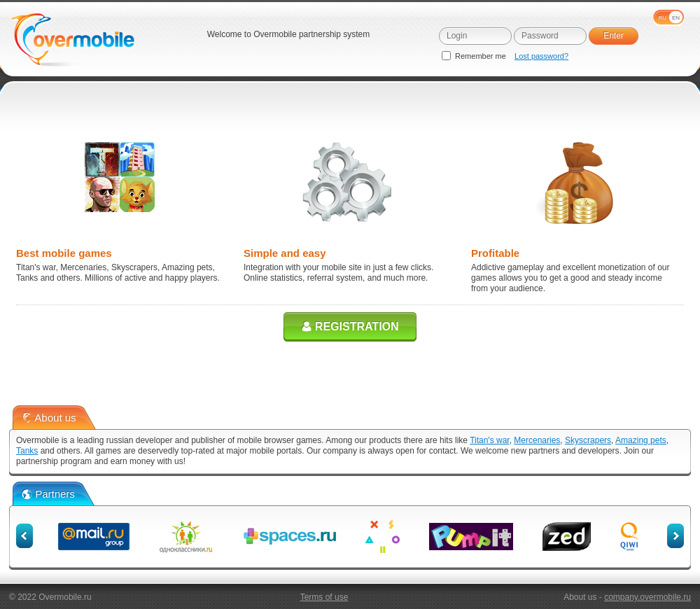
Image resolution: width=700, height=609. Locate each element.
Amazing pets (641, 440)
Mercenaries (537, 440)
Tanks (27, 451)
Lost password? (541, 56)
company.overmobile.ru (647, 597)
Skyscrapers (588, 440)
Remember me (475, 56)
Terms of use (324, 597)
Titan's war (490, 440)
